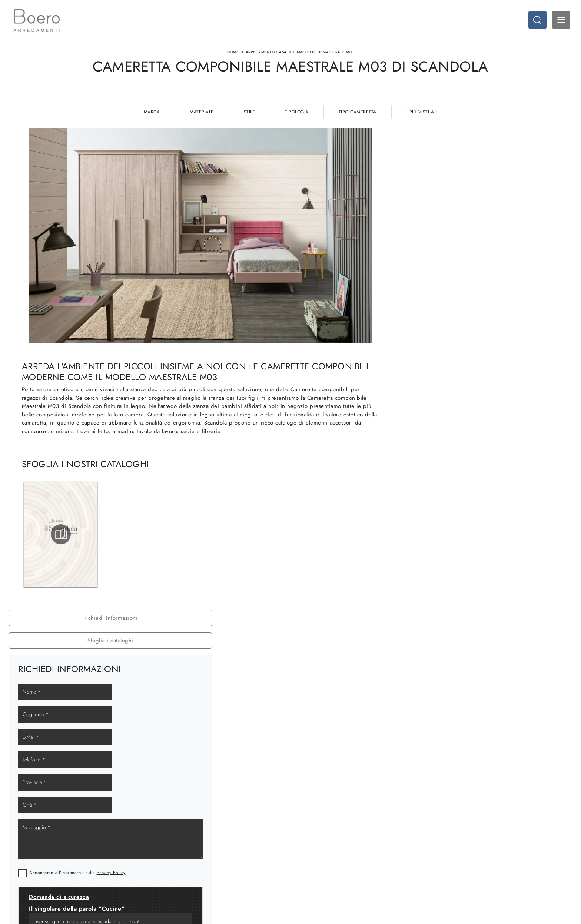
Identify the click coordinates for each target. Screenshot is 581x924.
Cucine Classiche (314, 839)
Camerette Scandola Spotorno (481, 507)
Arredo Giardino (456, 853)
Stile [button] (250, 114)
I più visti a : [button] (422, 114)
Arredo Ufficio (454, 846)
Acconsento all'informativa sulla (459, 325)
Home (233, 53)
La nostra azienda (171, 832)
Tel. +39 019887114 (31, 853)
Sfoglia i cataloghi (481, 161)
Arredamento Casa (266, 53)
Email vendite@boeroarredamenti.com (50, 860)
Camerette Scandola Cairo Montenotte (481, 524)
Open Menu (561, 20)
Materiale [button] (202, 114)
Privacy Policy (492, 325)
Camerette (305, 53)
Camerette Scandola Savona (481, 491)
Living (301, 846)
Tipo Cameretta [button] (358, 114)
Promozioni (307, 853)
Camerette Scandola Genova (481, 474)
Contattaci (163, 860)
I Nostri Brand (167, 846)
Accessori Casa (454, 839)
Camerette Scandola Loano (481, 540)
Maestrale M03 (338, 53)
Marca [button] (152, 114)
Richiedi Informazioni (481, 138)
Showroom (163, 839)
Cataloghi (162, 853)
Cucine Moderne (313, 832)
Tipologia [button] (297, 114)
